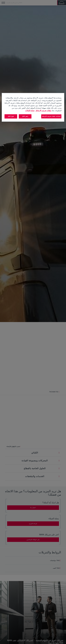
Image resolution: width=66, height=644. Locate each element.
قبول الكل (11, 116)
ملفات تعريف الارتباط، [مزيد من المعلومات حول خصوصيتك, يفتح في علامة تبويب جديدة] (43, 111)
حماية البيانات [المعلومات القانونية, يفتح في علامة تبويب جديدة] (30, 111)
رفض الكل (25, 116)
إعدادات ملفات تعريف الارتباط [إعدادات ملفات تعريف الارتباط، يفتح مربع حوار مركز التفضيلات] (51, 116)
